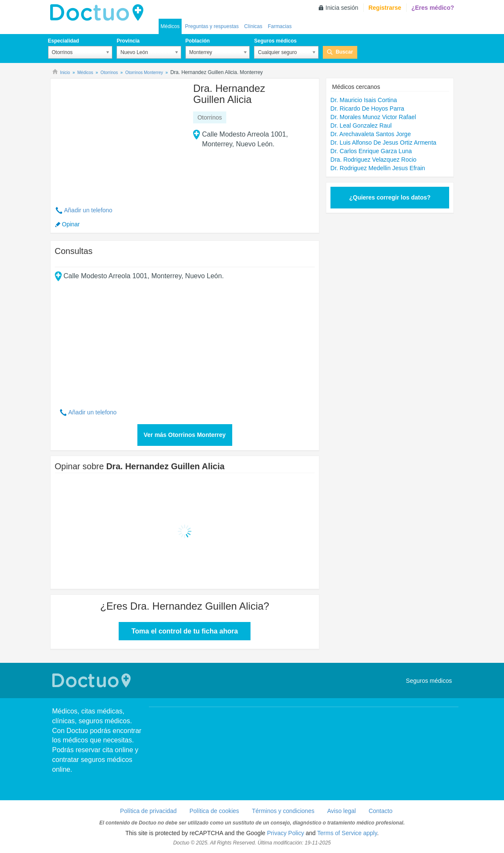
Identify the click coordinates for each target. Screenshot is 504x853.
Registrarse (385, 8)
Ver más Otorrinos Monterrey (185, 435)
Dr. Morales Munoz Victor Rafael (373, 117)
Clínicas (253, 26)
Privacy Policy (286, 833)
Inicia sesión (342, 8)
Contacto (381, 811)
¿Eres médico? (433, 8)
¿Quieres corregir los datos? (390, 197)
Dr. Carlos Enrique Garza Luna (371, 151)
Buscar (344, 52)
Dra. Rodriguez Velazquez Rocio (373, 160)
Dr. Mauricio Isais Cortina (364, 100)
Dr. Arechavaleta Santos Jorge (371, 134)
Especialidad (64, 41)
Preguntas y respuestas (212, 26)
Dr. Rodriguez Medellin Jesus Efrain (378, 168)
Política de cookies (214, 811)
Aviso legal (341, 811)
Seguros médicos (275, 41)
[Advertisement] (120, 137)
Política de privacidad (148, 811)
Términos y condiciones (283, 811)
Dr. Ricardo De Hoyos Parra (367, 108)
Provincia (128, 41)
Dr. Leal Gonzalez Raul (361, 126)
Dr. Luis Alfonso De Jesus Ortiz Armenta (383, 143)
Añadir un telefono (88, 210)
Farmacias (280, 26)
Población (198, 41)
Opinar (71, 224)
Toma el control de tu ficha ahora (185, 631)
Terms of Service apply (347, 833)
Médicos (170, 26)
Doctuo (99, 13)
